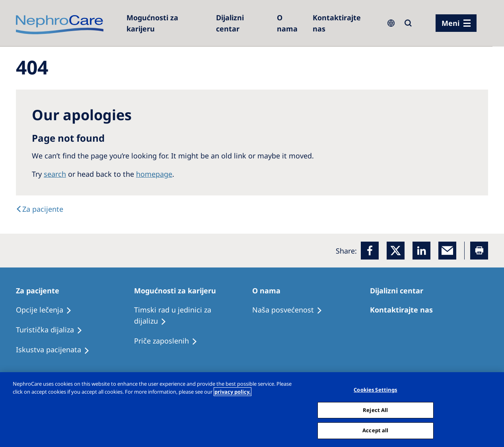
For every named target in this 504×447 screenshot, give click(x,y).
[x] (396, 251)
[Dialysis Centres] (242, 23)
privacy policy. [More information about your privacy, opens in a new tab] (233, 392)
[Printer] (479, 251)
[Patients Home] (41, 291)
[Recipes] (53, 330)
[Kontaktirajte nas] (344, 23)
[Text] (40, 209)
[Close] (491, 409)
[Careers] (167, 23)
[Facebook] (370, 251)
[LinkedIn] (421, 251)
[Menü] (456, 23)
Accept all (375, 430)
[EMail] (447, 251)
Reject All (375, 410)
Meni (450, 23)
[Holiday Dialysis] (56, 350)
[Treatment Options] (47, 310)
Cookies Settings (375, 390)
